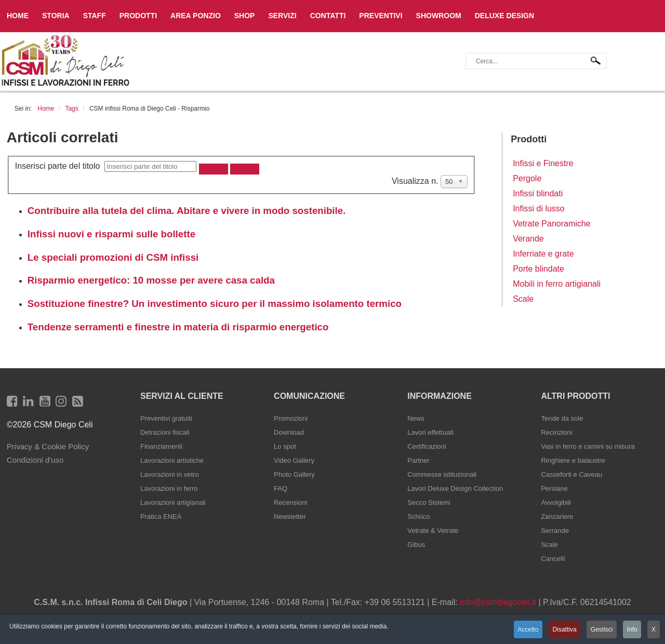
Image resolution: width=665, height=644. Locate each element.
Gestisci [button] (600, 630)
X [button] (654, 630)
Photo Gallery (294, 474)
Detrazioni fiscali (165, 432)
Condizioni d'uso (35, 460)
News (416, 418)
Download (289, 432)
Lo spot (285, 446)
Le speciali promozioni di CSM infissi (113, 257)
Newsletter (290, 516)
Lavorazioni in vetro (170, 474)
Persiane (554, 488)
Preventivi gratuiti (166, 418)
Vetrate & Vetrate (433, 531)
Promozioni (291, 418)
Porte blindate (538, 269)
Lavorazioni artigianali (173, 502)
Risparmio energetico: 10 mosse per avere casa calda (151, 280)
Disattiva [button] (561, 630)
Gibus (416, 545)
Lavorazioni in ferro (169, 488)
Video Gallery (294, 460)
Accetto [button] (524, 630)
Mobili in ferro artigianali (557, 284)
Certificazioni (427, 446)
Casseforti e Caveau (571, 474)
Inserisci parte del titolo (60, 166)
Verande (528, 239)
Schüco (418, 516)
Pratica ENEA (161, 516)
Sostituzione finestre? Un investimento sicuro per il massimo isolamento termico (215, 304)
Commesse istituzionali (442, 474)
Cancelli (553, 559)
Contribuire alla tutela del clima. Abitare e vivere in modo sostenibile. (187, 211)
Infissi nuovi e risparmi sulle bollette (111, 234)
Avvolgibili (556, 502)
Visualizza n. (416, 181)
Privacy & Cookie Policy (48, 446)
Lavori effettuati (430, 432)
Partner (418, 460)
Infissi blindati (538, 193)
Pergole (527, 178)
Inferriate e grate (543, 254)
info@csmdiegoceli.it (498, 602)
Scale (523, 299)
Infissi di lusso (539, 209)
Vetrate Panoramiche (551, 224)
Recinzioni (556, 432)
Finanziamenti (161, 446)
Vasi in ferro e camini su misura (588, 446)
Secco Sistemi (429, 502)
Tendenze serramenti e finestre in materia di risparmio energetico (178, 327)
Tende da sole (562, 418)
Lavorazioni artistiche (172, 460)
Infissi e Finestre (543, 163)
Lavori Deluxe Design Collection (455, 488)
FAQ (281, 488)
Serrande (555, 531)
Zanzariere (557, 516)
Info (631, 630)
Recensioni (290, 502)
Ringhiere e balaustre (573, 460)
